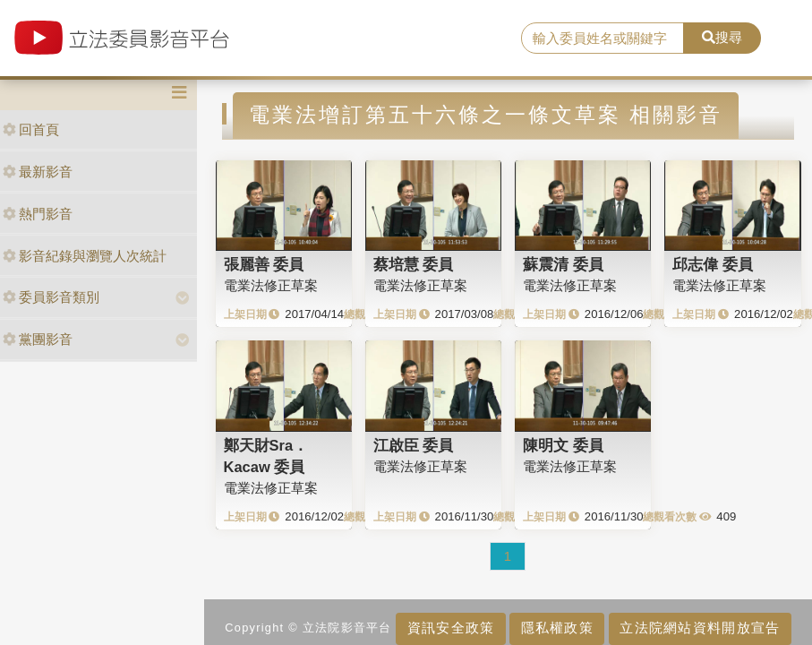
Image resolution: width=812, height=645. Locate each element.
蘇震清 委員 (563, 264)
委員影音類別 (51, 297)
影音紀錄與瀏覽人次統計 (85, 256)
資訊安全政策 (451, 628)
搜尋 (722, 37)
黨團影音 (38, 339)
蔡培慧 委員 (414, 264)
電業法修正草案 (271, 285)
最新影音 (38, 172)
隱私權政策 (557, 628)
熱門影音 (38, 214)
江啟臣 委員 (414, 445)
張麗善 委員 (264, 264)
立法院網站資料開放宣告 (700, 628)
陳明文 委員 (563, 445)
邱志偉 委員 (713, 264)
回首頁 (31, 129)
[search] (602, 39)
